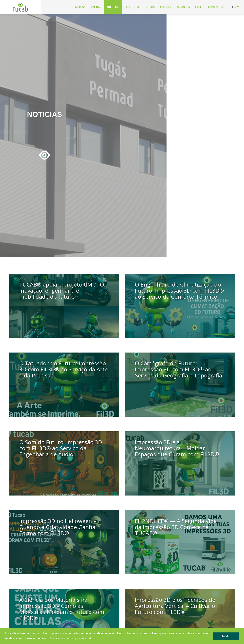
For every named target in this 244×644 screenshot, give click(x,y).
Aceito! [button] (226, 636)
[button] (47, 639)
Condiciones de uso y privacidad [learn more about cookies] (70, 638)
